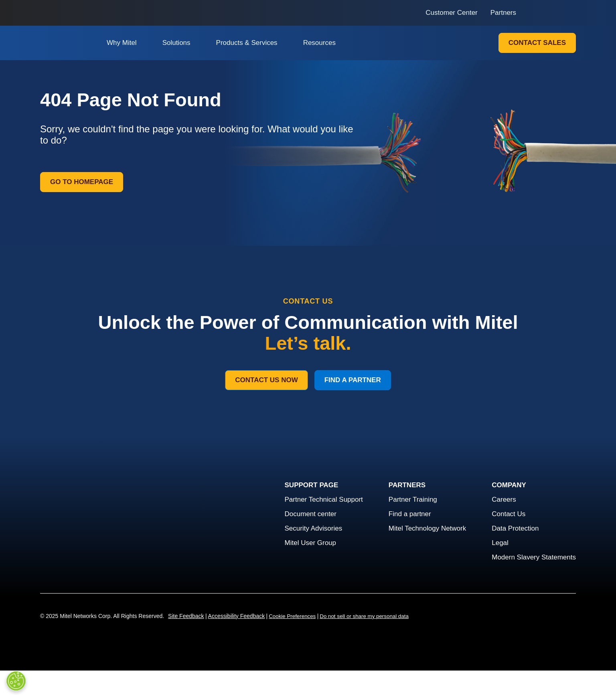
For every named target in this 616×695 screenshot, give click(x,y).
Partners (503, 13)
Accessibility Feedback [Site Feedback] (237, 616)
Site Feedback (186, 616)
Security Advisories (314, 528)
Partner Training (413, 499)
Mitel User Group (310, 543)
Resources (319, 43)
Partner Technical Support (324, 499)
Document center (311, 514)
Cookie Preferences (292, 616)
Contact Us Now (266, 380)
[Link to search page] (533, 13)
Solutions (176, 43)
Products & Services (247, 43)
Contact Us (509, 514)
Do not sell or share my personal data (364, 616)
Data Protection (515, 528)
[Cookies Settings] (16, 681)
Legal (500, 543)
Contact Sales (537, 43)
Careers (504, 499)
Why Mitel (122, 43)
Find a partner (410, 514)
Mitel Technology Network (427, 528)
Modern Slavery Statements (534, 557)
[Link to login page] (547, 13)
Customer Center (451, 13)
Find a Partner (353, 380)
